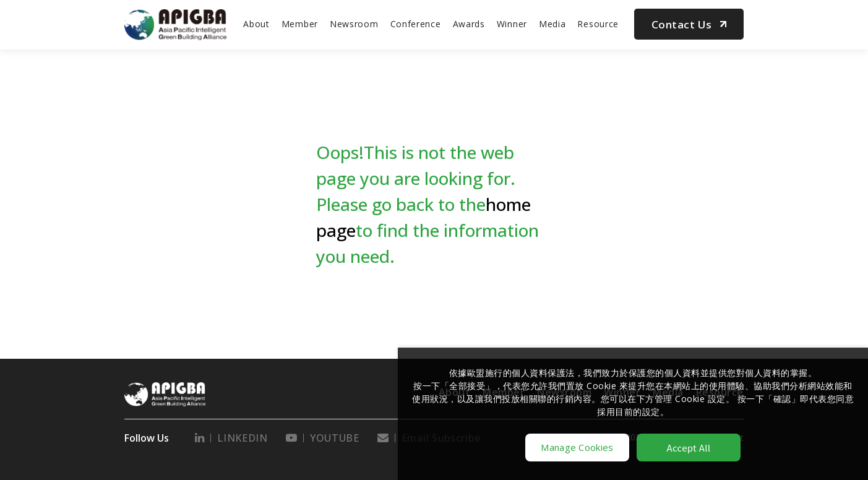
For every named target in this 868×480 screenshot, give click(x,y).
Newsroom (354, 24)
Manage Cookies (577, 447)
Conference (416, 24)
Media (552, 24)
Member (300, 24)
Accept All (689, 448)
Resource (598, 24)
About (256, 24)
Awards (469, 24)
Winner (512, 24)
